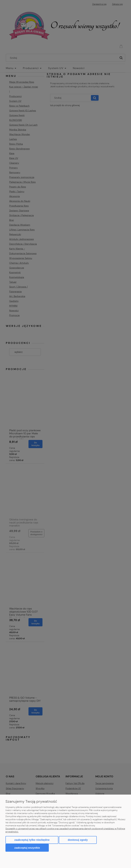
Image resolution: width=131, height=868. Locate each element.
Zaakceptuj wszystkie (27, 848)
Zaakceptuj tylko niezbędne (32, 840)
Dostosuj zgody (78, 840)
